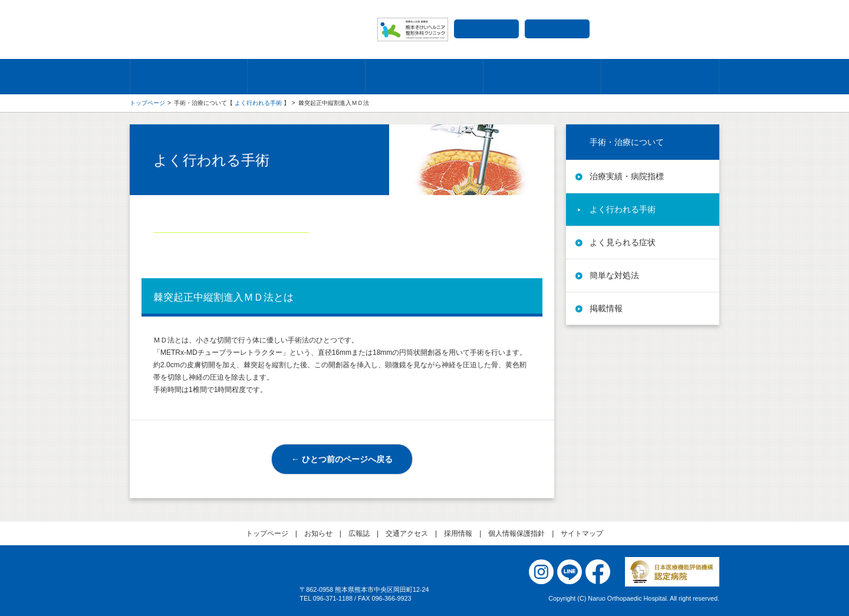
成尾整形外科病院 (248, 29)
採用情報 (557, 29)
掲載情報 (606, 308)
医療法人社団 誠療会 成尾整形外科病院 (206, 588)
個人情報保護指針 (516, 533)
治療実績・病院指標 (627, 176)
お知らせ (318, 533)
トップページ (147, 103)
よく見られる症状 (623, 242)
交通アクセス (486, 29)
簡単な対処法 (614, 275)
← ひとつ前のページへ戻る (342, 459)
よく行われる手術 (258, 103)
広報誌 (359, 533)
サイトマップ (582, 533)
